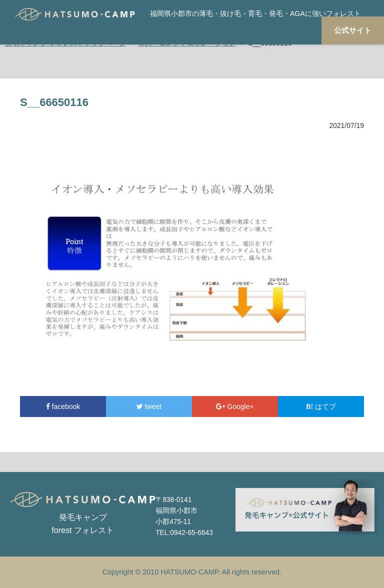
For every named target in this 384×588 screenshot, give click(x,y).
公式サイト (353, 30)
